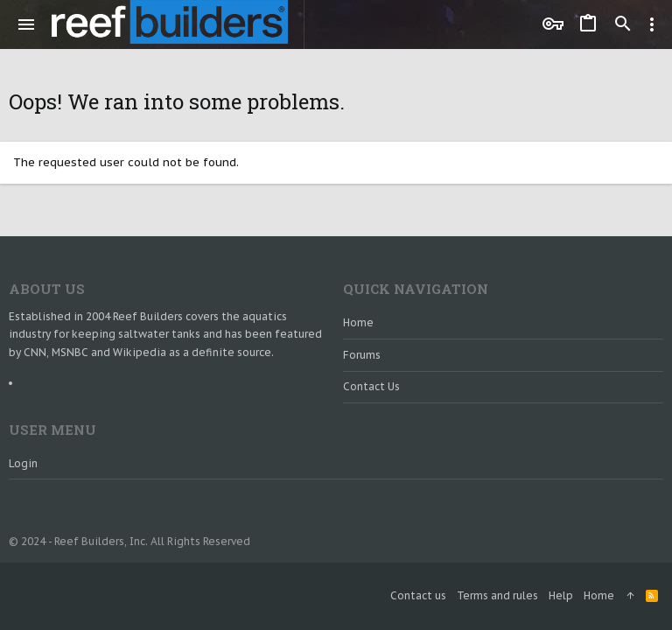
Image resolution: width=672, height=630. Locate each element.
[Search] (623, 24)
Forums (362, 355)
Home (358, 322)
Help (561, 595)
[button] (27, 24)
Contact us (371, 386)
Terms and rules (497, 595)
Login (23, 463)
